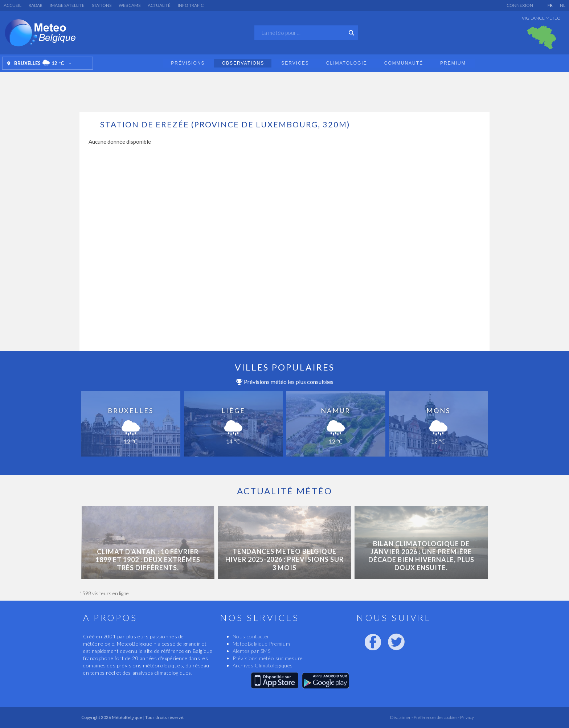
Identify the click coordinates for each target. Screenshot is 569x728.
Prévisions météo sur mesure (268, 658)
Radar (36, 5)
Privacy (467, 717)
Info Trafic (191, 5)
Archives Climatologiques (263, 665)
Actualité (159, 5)
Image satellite (67, 5)
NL (563, 5)
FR (550, 5)
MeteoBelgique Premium (261, 644)
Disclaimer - (402, 717)
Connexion (520, 5)
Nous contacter (251, 636)
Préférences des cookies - (436, 717)
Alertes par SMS (252, 651)
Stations (102, 5)
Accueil (13, 5)
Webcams (130, 5)
